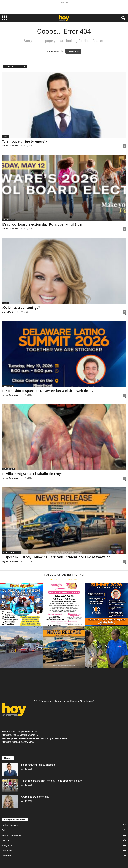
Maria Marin (8, 312)
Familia (5, 137)
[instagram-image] (21, 604)
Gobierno (6, 855)
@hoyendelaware (64, 579)
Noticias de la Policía (11, 552)
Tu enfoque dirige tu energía (24, 141)
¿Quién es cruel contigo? (21, 308)
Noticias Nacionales (11, 835)
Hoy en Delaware (10, 146)
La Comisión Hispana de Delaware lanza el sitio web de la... (48, 391)
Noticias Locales (10, 825)
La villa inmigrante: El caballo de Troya (32, 474)
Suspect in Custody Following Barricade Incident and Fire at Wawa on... (57, 557)
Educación (7, 850)
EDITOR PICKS (8, 220)
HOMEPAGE (73, 51)
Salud (4, 830)
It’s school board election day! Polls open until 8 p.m (42, 224)
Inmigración (8, 386)
